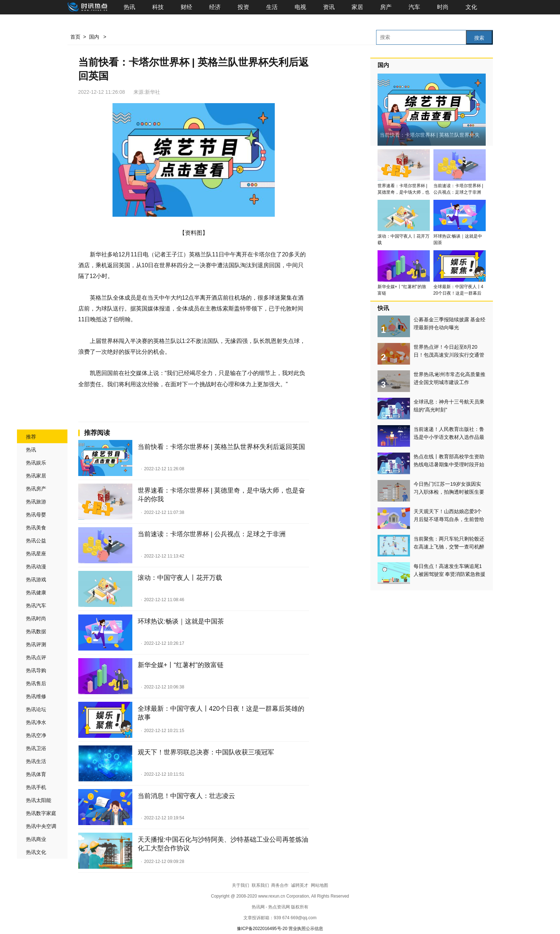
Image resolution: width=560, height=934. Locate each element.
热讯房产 (36, 489)
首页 (75, 37)
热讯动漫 (36, 567)
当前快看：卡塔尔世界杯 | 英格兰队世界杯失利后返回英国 (222, 447)
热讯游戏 (36, 580)
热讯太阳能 (39, 800)
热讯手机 (36, 787)
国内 (94, 37)
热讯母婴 (36, 515)
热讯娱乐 (36, 463)
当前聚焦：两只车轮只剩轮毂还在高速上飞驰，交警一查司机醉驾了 (449, 547)
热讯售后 (36, 683)
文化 (471, 7)
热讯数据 (36, 631)
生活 (272, 7)
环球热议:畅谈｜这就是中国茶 (181, 621)
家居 (357, 7)
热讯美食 (36, 528)
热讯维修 (36, 696)
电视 (300, 7)
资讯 (329, 7)
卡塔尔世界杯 (132, 406)
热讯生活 (36, 761)
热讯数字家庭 (41, 813)
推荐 (31, 437)
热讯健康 (36, 592)
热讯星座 (36, 554)
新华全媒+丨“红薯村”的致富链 (181, 665)
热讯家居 (36, 476)
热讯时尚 (36, 618)
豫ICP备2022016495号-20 (262, 929)
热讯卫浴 (36, 748)
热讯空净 (36, 735)
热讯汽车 (36, 605)
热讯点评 (36, 657)
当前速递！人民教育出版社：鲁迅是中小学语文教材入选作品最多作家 (449, 437)
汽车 (414, 7)
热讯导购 (36, 670)
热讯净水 (36, 722)
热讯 (129, 7)
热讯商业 (36, 839)
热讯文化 (36, 852)
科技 (158, 7)
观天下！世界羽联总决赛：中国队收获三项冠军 (206, 752)
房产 (386, 7)
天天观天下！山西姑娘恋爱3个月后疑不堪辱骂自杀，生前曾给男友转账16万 (449, 519)
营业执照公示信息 (306, 929)
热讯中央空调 (41, 826)
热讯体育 (36, 774)
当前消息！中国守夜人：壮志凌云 (186, 796)
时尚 (443, 7)
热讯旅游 (36, 502)
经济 (215, 7)
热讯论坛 (36, 709)
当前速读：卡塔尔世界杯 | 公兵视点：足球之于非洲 (212, 534)
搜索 (479, 38)
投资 (243, 7)
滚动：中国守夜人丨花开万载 (180, 578)
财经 (186, 7)
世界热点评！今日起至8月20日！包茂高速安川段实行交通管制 (449, 355)
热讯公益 (36, 541)
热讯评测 (36, 644)
